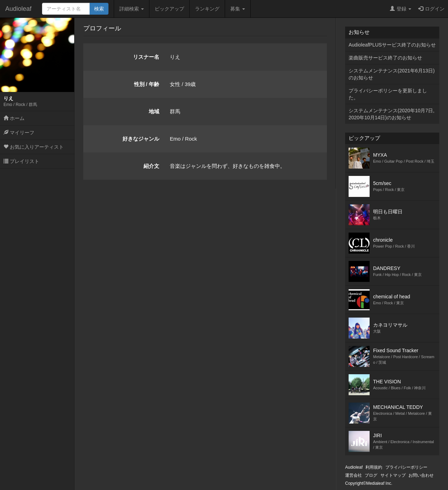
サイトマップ (393, 475)
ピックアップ (169, 9)
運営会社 (353, 475)
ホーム (14, 118)
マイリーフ (19, 133)
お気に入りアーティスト (34, 147)
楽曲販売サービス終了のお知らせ (385, 58)
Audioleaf (18, 9)
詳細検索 (132, 9)
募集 (238, 9)
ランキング (207, 9)
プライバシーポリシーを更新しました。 (388, 94)
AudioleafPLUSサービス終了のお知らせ (392, 45)
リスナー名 (146, 57)
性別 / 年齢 (147, 84)
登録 (401, 9)
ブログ (371, 475)
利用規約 (374, 467)
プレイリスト (21, 161)
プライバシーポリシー (406, 467)
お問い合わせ (421, 475)
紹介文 (151, 166)
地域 (154, 111)
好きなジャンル (141, 139)
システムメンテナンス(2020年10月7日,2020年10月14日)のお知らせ (391, 114)
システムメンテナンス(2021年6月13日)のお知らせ (392, 74)
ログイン (431, 9)
